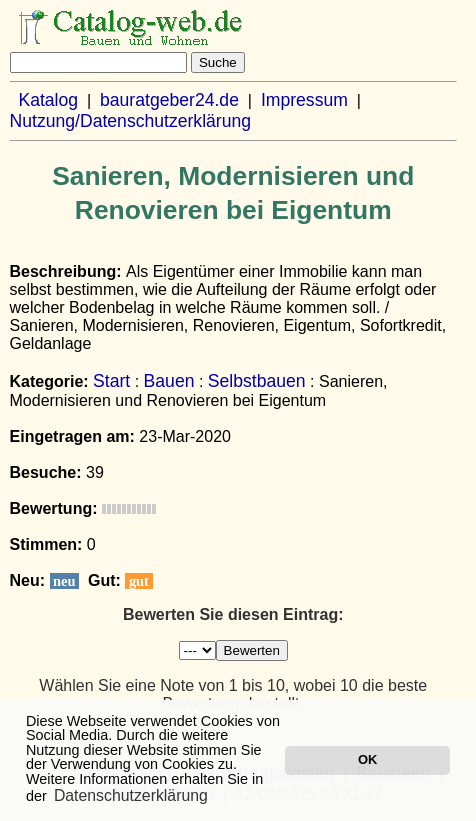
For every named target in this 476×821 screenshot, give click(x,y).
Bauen (169, 381)
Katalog (48, 100)
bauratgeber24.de (169, 100)
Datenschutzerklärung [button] (131, 795)
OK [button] (367, 759)
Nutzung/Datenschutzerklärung (131, 121)
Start (111, 381)
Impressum (304, 100)
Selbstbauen (257, 381)
